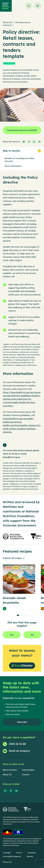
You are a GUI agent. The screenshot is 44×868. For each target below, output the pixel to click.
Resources (8, 22)
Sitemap (30, 856)
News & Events (10, 770)
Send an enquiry (19, 751)
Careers (26, 775)
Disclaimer (32, 853)
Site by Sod (7, 862)
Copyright (7, 853)
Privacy (19, 853)
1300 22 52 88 (10, 454)
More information (13, 166)
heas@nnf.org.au (12, 457)
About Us (7, 775)
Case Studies (28, 770)
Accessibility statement (12, 856)
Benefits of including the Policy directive (20, 160)
